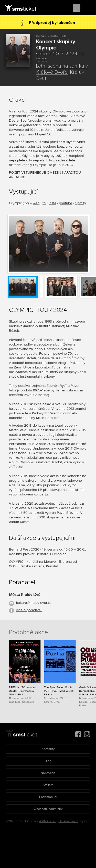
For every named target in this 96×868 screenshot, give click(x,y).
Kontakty (48, 749)
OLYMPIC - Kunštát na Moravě (32, 562)
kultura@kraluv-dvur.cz (34, 603)
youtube (66, 203)
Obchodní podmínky (48, 809)
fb (44, 203)
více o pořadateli (29, 610)
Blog (48, 761)
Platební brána (68, 821)
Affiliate (48, 785)
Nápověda (48, 773)
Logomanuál (48, 797)
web (36, 203)
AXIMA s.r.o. (47, 821)
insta (52, 203)
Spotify (81, 203)
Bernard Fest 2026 (24, 549)
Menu (88, 8)
